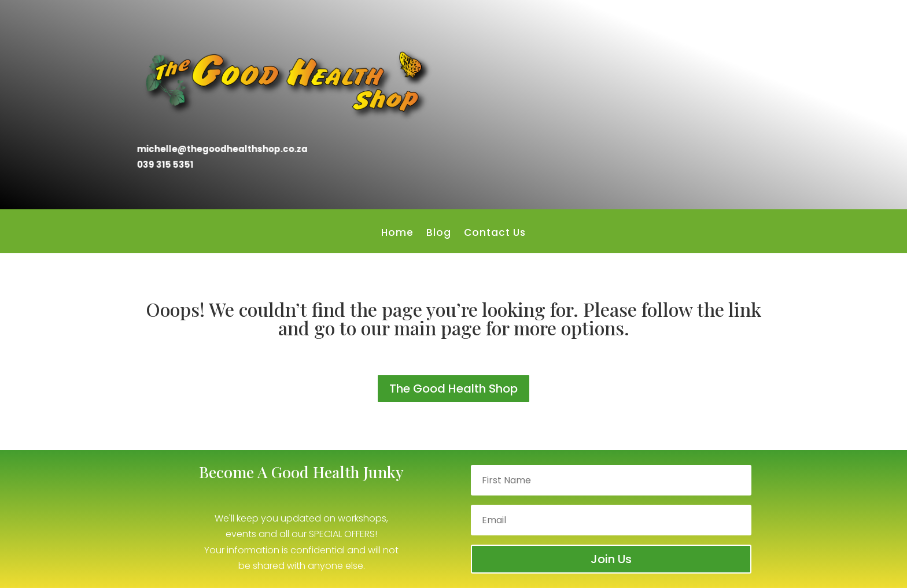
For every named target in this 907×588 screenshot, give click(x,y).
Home (397, 234)
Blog (439, 234)
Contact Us (495, 234)
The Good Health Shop (454, 389)
